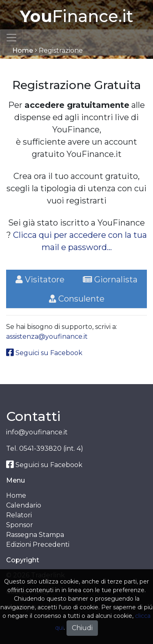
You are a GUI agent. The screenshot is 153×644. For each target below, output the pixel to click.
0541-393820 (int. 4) (51, 448)
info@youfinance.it (37, 432)
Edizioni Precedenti (38, 544)
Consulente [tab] (77, 299)
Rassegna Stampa (35, 535)
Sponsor (20, 525)
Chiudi (82, 628)
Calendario (24, 505)
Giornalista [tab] (110, 280)
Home (23, 50)
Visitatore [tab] (40, 280)
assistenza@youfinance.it (47, 337)
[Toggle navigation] (11, 38)
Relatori (19, 515)
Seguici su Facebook (44, 353)
